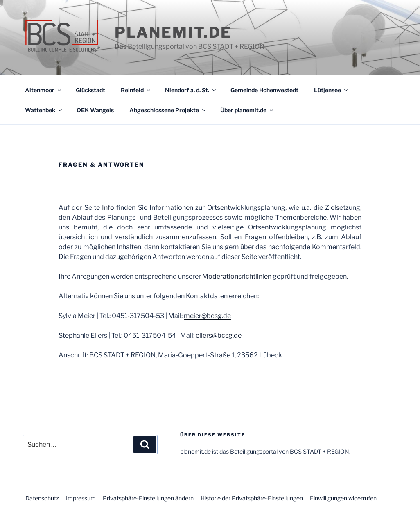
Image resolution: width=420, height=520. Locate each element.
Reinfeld (136, 90)
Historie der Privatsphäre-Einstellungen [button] (252, 498)
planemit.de (173, 32)
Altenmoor (44, 90)
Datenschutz (42, 498)
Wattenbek (44, 110)
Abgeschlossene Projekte (168, 110)
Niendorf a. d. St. (191, 90)
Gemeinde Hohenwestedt (264, 90)
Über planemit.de (247, 110)
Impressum (81, 498)
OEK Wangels (95, 110)
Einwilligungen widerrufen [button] (343, 498)
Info (108, 208)
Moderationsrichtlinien (237, 276)
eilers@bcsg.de (219, 335)
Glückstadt (90, 90)
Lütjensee (331, 90)
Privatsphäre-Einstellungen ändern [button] (148, 498)
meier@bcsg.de (207, 316)
